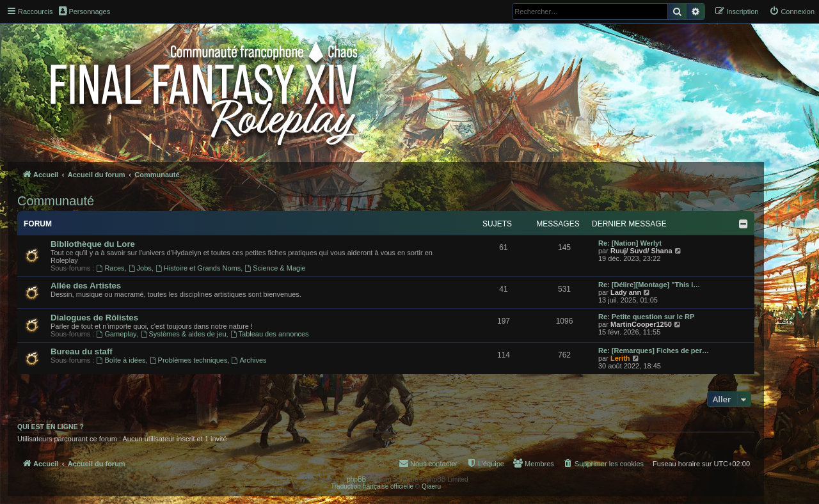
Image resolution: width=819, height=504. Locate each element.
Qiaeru (431, 486)
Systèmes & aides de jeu (184, 334)
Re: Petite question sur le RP (646, 317)
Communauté (56, 201)
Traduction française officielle (372, 486)
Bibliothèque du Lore (93, 244)
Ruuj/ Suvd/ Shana (641, 251)
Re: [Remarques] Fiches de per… (654, 350)
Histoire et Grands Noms (198, 268)
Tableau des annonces (270, 334)
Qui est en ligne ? (51, 427)
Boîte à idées (121, 360)
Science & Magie (275, 268)
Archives (249, 360)
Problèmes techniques (189, 360)
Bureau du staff (82, 351)
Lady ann (626, 292)
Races (111, 268)
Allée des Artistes (86, 286)
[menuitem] (792, 12)
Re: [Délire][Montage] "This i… (649, 285)
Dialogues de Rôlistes (94, 318)
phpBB (356, 479)
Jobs (140, 268)
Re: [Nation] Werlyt (630, 243)
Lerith (620, 358)
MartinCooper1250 (641, 324)
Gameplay (117, 334)
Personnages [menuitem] (84, 11)
